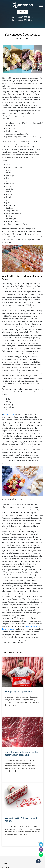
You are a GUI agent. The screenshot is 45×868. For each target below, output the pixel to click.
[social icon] (41, 849)
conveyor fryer (9, 414)
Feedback (22, 12)
